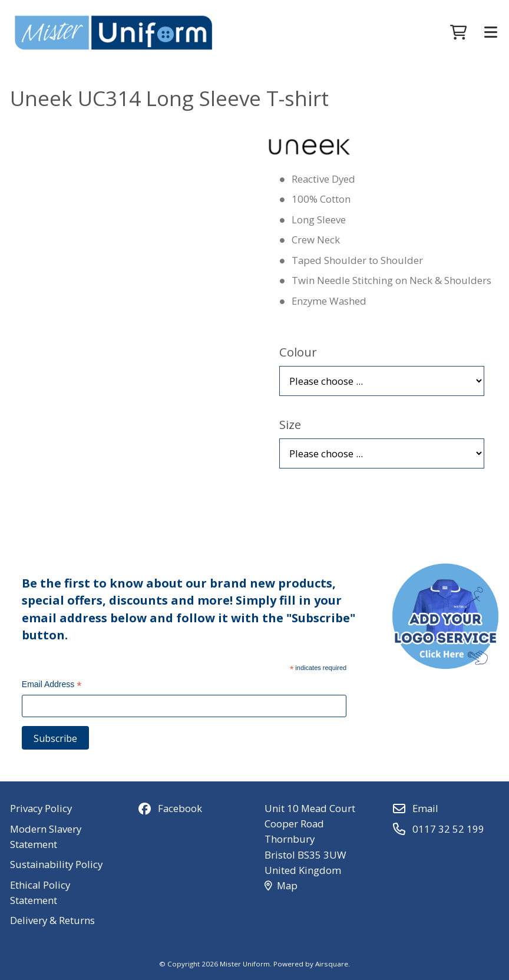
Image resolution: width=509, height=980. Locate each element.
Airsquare (332, 964)
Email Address (52, 685)
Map (281, 885)
